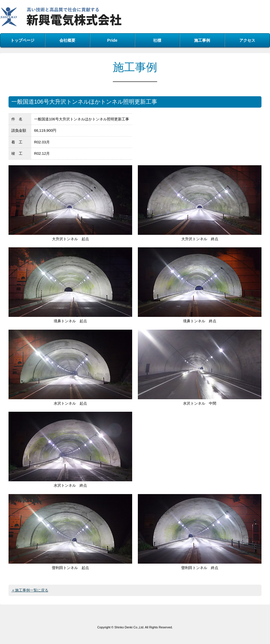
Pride (112, 40)
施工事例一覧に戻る (32, 590)
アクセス (247, 40)
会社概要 (67, 40)
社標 (157, 40)
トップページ (22, 40)
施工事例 (202, 40)
